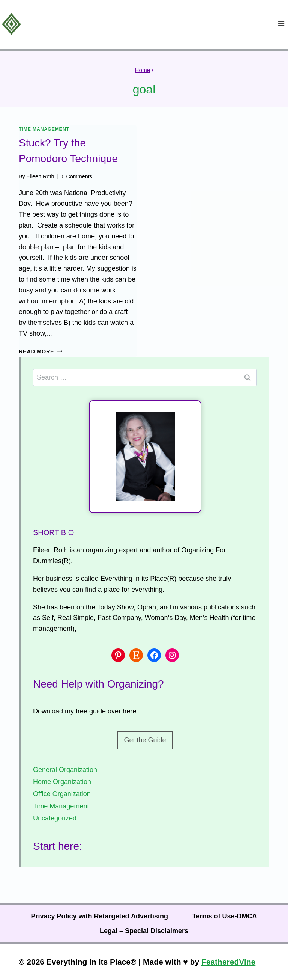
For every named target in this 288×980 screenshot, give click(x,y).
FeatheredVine (228, 962)
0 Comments (77, 176)
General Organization (65, 770)
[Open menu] (281, 24)
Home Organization (62, 782)
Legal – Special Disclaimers (144, 931)
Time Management (44, 129)
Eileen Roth (40, 176)
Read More (40, 351)
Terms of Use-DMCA (225, 916)
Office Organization (62, 794)
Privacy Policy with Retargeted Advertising (99, 916)
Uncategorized (55, 818)
